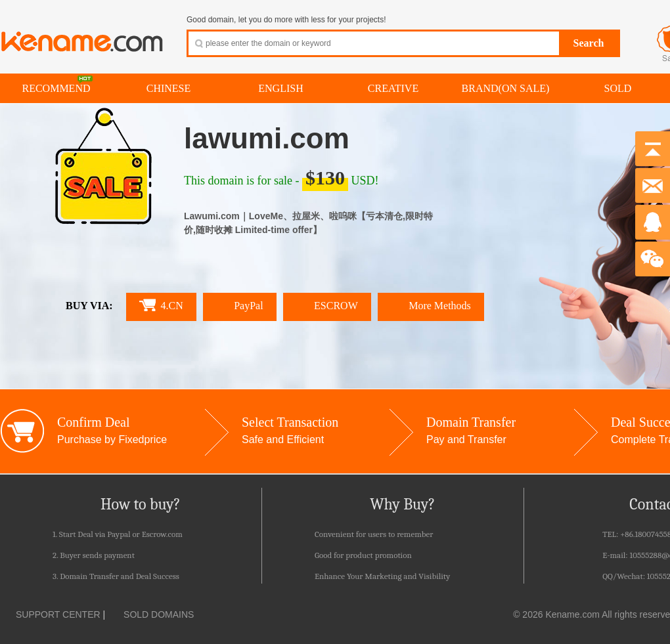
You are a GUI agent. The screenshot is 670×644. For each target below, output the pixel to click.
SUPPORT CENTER (50, 614)
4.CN (161, 305)
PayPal (240, 306)
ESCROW (327, 306)
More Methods (431, 306)
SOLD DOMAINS (151, 614)
